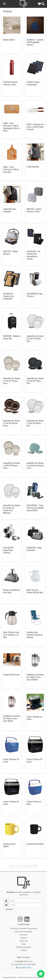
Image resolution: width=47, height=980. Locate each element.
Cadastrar (9, 909)
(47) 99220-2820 (23, 968)
